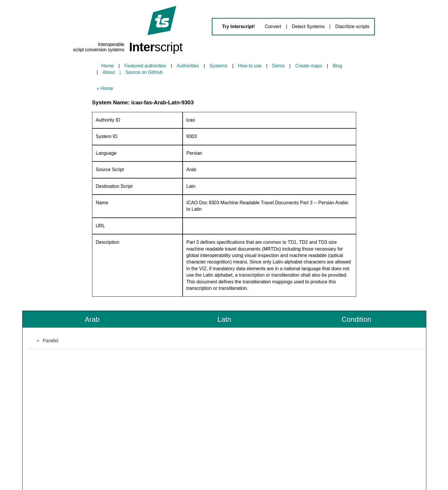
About (109, 72)
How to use (250, 66)
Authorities (188, 66)
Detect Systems (308, 27)
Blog (337, 66)
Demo (278, 66)
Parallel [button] (46, 341)
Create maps (309, 66)
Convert (273, 27)
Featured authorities (145, 66)
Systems (219, 66)
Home (108, 66)
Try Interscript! (238, 27)
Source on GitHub (144, 72)
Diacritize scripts (352, 27)
